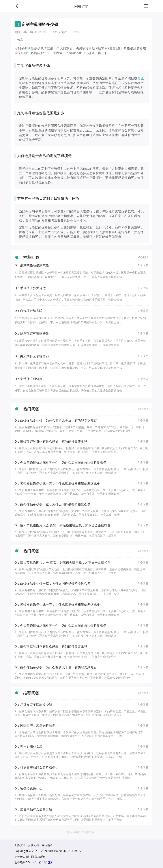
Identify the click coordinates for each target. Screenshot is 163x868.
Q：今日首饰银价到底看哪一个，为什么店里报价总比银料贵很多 (61, 462)
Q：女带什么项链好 (29, 379)
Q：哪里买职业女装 (29, 746)
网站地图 (47, 845)
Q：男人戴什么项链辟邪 (32, 356)
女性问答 (34, 845)
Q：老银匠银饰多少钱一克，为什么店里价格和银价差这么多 (57, 483)
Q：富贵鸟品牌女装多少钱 (33, 809)
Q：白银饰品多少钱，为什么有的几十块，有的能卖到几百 (56, 421)
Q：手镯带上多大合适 (30, 288)
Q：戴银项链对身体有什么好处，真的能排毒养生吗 (51, 441)
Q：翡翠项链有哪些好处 (32, 333)
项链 (31, 48)
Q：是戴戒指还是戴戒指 (32, 265)
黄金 (141, 78)
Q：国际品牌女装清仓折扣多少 (37, 726)
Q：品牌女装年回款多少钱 (33, 705)
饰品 (20, 40)
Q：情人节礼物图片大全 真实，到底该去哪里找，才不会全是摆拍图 (63, 525)
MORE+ (143, 257)
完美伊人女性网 (24, 857)
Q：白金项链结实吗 (29, 311)
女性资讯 (20, 845)
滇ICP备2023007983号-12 (65, 851)
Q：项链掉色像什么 (29, 788)
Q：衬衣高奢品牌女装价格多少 (37, 767)
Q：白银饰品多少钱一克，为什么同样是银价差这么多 (53, 504)
